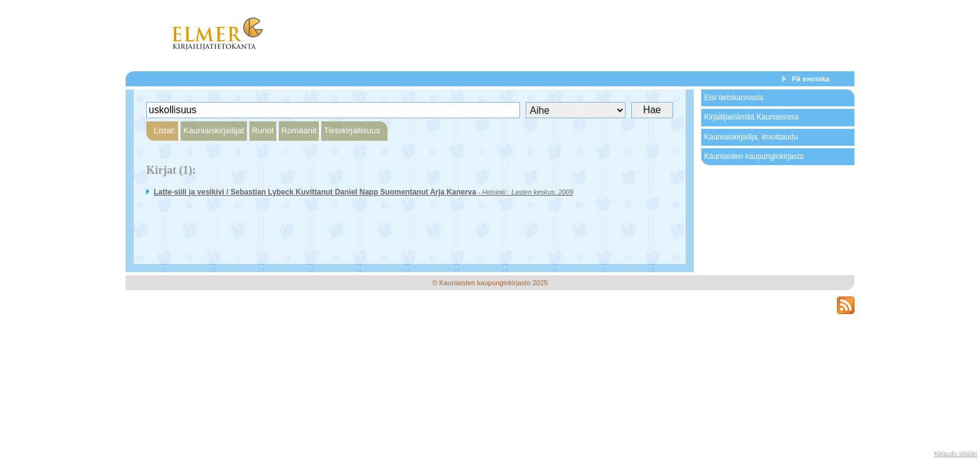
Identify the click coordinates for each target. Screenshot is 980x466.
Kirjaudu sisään (956, 454)
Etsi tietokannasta (733, 98)
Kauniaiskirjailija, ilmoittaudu (751, 137)
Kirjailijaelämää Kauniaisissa (751, 117)
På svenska (811, 79)
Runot (263, 130)
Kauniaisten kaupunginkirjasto (753, 156)
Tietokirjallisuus (352, 130)
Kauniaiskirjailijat (213, 130)
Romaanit (299, 130)
